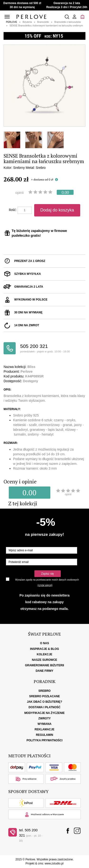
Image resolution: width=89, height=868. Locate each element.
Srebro (44, 691)
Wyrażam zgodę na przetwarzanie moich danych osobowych (47, 580)
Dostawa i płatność (44, 707)
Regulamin (44, 735)
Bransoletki (43, 22)
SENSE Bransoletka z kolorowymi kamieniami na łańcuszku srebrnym (46, 26)
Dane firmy (44, 671)
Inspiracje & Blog (44, 649)
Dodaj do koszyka (57, 210)
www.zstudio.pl (54, 863)
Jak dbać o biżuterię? (44, 702)
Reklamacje (44, 729)
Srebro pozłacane (44, 696)
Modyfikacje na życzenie (44, 713)
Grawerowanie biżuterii (44, 665)
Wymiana (44, 724)
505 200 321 (53, 349)
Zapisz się (47, 574)
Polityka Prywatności (45, 740)
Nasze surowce (44, 660)
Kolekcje (44, 654)
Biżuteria (27, 22)
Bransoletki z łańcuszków (68, 22)
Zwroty (45, 718)
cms (40, 863)
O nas (44, 643)
